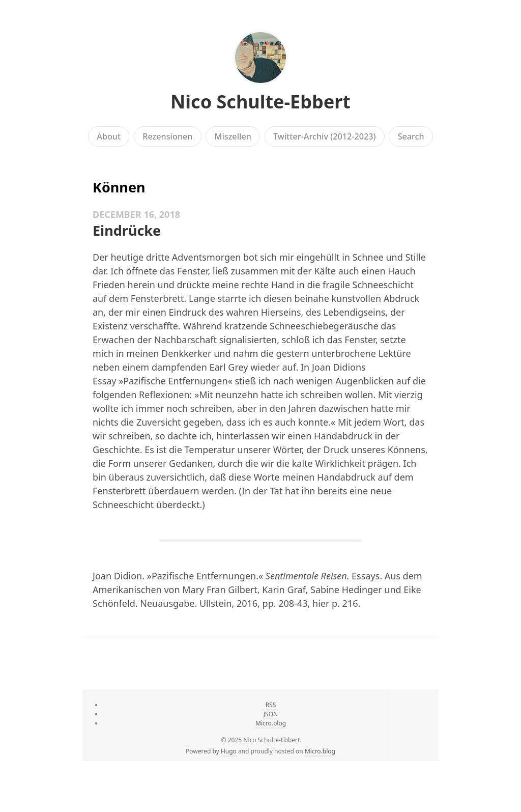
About (109, 136)
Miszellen (233, 136)
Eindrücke (127, 230)
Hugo (229, 751)
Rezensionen (167, 136)
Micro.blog (271, 723)
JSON (271, 714)
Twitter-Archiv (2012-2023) (325, 136)
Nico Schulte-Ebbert (260, 102)
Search (411, 136)
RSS (271, 705)
